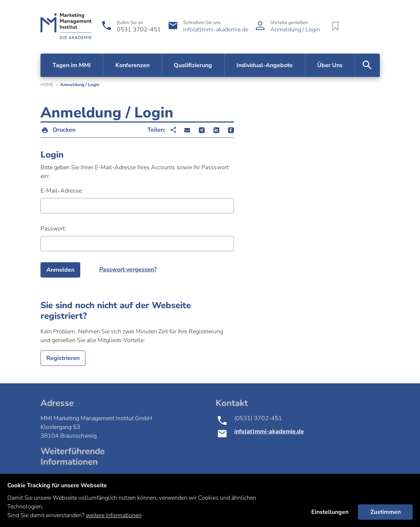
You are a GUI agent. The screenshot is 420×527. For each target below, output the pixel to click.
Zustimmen (386, 512)
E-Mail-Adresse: (62, 191)
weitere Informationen (114, 515)
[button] (187, 130)
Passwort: (53, 229)
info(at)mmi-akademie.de (216, 30)
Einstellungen (330, 512)
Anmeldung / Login (295, 30)
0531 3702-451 (139, 30)
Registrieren (63, 358)
